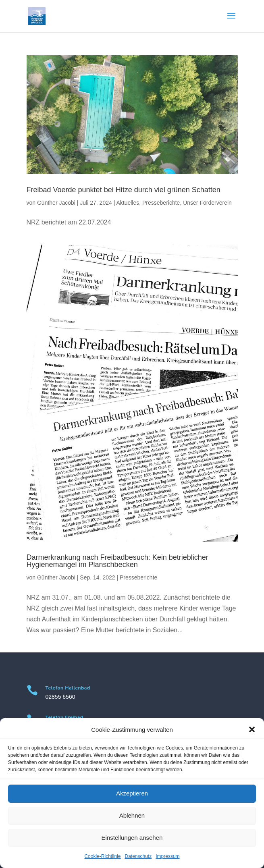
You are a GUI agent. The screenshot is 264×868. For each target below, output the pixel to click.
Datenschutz (138, 856)
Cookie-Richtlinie (102, 856)
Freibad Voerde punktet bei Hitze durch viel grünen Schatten (124, 190)
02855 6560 (60, 697)
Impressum (167, 856)
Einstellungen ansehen (132, 838)
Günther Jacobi (56, 203)
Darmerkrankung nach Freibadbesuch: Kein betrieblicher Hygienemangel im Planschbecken (117, 561)
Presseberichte (161, 203)
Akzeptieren (132, 793)
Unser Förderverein (207, 203)
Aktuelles (128, 203)
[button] (252, 729)
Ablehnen (132, 815)
